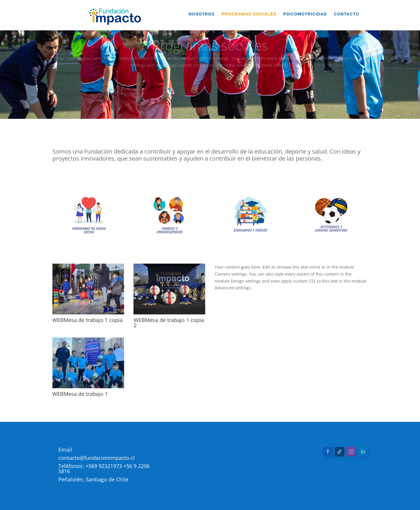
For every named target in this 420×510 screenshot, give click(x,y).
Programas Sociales (249, 14)
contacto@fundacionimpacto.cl (97, 458)
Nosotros (202, 14)
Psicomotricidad (305, 14)
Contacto (347, 14)
